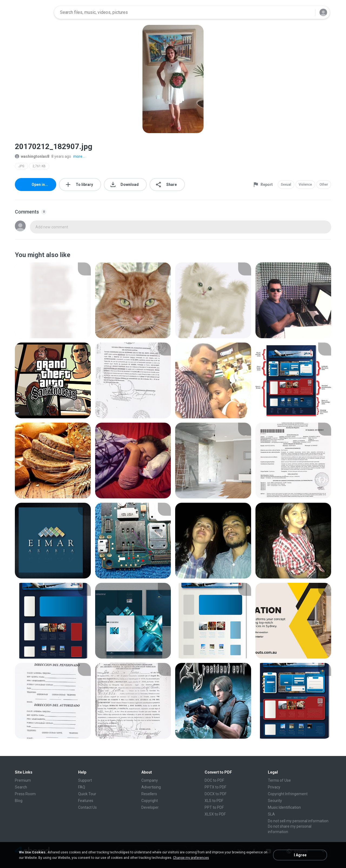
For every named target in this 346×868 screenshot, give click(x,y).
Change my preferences (191, 858)
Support (85, 780)
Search (21, 787)
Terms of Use (279, 780)
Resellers (149, 794)
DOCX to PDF (216, 794)
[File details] (53, 300)
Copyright (150, 801)
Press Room (25, 794)
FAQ (82, 787)
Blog (19, 801)
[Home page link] (33, 12)
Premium (23, 780)
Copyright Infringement (288, 794)
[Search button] (308, 12)
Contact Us (87, 807)
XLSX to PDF (215, 814)
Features (86, 801)
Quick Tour (87, 794)
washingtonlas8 (32, 156)
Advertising (151, 787)
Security (275, 801)
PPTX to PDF (215, 787)
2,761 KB (39, 166)
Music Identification (284, 807)
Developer (150, 807)
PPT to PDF (214, 807)
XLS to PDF (214, 801)
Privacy (274, 787)
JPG (21, 166)
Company (150, 780)
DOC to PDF (214, 780)
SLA (271, 814)
